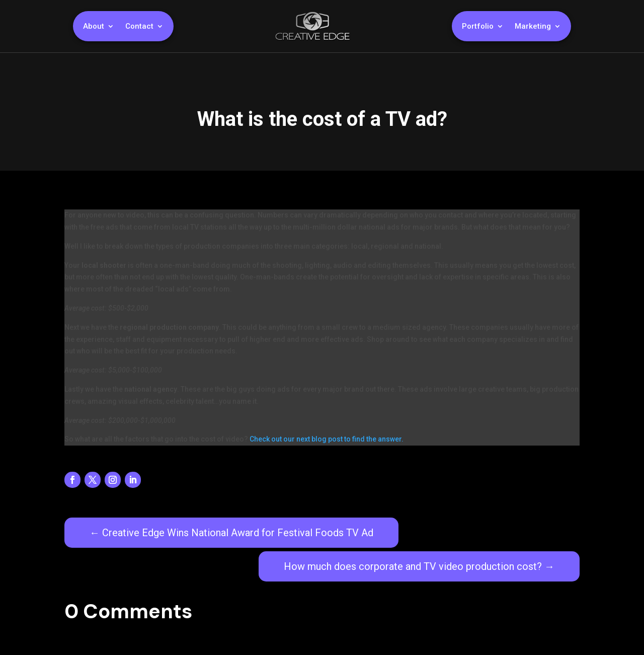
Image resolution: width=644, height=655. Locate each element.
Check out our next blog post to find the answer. (327, 439)
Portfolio (478, 27)
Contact (139, 27)
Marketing (533, 27)
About (94, 27)
